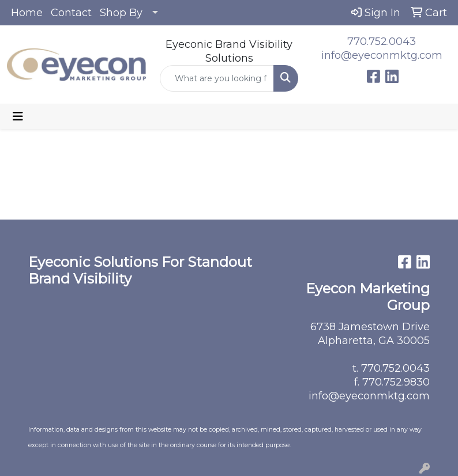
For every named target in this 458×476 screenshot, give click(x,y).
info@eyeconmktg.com (382, 55)
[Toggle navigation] (18, 116)
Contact (71, 13)
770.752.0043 (382, 41)
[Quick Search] (217, 78)
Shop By (121, 13)
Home (27, 13)
